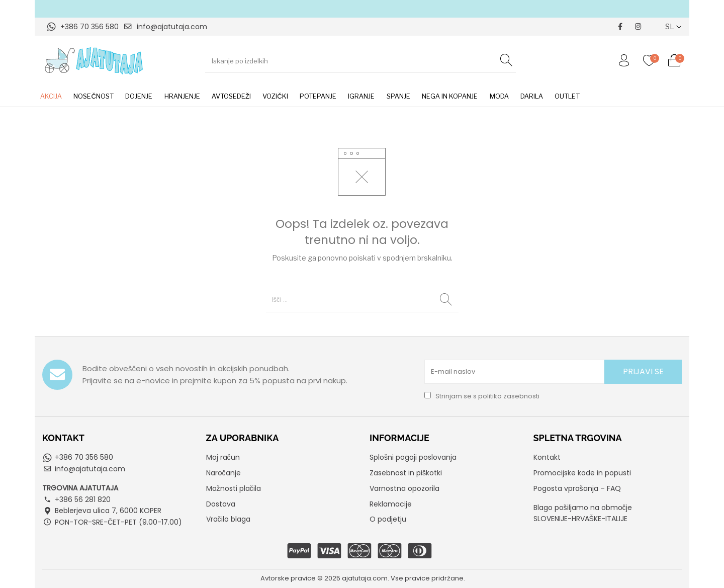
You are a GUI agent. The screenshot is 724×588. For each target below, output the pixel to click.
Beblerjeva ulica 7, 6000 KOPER (108, 511)
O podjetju (388, 519)
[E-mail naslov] (515, 372)
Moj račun (223, 457)
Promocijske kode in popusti (582, 473)
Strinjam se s (482, 396)
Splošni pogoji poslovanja (413, 457)
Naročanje (223, 473)
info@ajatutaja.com (172, 27)
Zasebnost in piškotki (406, 473)
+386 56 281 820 (83, 499)
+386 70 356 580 (89, 27)
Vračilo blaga (228, 519)
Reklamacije (391, 504)
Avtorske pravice (288, 578)
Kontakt (547, 457)
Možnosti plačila (234, 488)
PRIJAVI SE (643, 371)
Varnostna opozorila (404, 488)
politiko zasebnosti (509, 396)
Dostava (221, 504)
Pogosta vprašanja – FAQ (577, 488)
